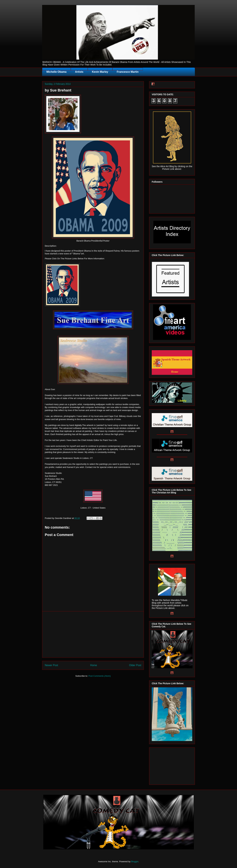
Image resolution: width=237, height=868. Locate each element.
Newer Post (51, 665)
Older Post (135, 665)
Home (94, 665)
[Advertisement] (93, 634)
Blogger (135, 862)
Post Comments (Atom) (99, 676)
